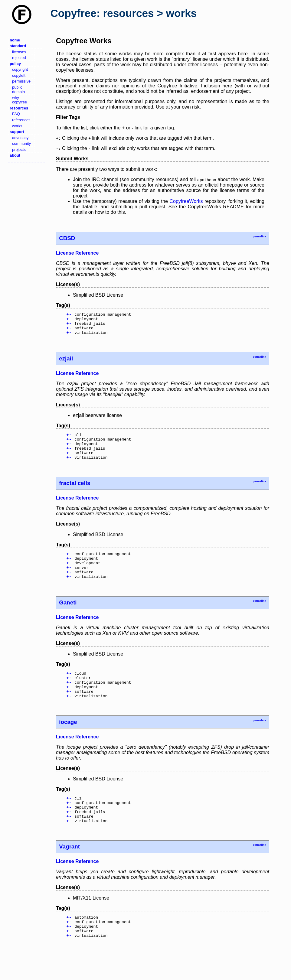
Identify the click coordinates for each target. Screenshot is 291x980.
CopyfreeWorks (186, 201)
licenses (19, 52)
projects (19, 150)
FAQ (16, 114)
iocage (68, 743)
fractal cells (75, 493)
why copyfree (20, 100)
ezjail (66, 363)
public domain (18, 90)
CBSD (67, 238)
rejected (19, 58)
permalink (259, 236)
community (21, 143)
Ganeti (68, 618)
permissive (21, 81)
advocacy (20, 138)
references (21, 120)
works (17, 126)
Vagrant (69, 873)
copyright (20, 69)
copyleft (19, 75)
